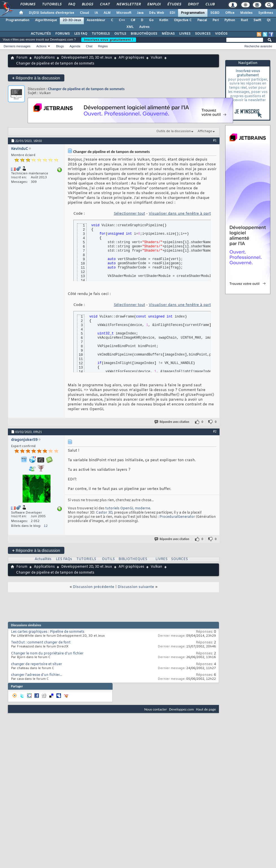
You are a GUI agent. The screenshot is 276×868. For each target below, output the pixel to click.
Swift (257, 20)
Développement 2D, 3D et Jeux (87, 58)
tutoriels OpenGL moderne (128, 509)
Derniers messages (17, 46)
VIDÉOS (221, 34)
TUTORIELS (101, 34)
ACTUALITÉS (41, 34)
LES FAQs (64, 559)
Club (210, 5)
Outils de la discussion (174, 131)
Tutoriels (52, 5)
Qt (269, 20)
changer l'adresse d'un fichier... (37, 675)
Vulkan (156, 58)
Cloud (84, 13)
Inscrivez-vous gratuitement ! (109, 40)
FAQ (71, 5)
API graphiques (131, 58)
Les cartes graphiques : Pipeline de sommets (48, 632)
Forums (28, 5)
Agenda (75, 46)
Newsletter (128, 5)
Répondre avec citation (172, 422)
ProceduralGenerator (177, 517)
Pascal (202, 20)
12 (46, 526)
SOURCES (203, 34)
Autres (144, 27)
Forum (22, 58)
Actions (41, 46)
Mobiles (246, 13)
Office (230, 13)
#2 (215, 431)
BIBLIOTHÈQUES (144, 34)
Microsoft (124, 13)
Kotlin (164, 20)
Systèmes (266, 13)
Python (230, 20)
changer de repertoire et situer (37, 664)
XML (130, 27)
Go (151, 20)
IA (96, 13)
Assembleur (96, 20)
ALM (107, 13)
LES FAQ (81, 34)
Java (140, 13)
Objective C (183, 20)
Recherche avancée (258, 46)
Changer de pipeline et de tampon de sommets (86, 89)
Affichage (205, 131)
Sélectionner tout (129, 214)
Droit (193, 5)
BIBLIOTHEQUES (133, 559)
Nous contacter (155, 709)
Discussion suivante (136, 587)
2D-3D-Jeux (72, 20)
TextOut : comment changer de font (41, 643)
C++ (122, 20)
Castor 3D (104, 513)
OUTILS (120, 34)
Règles (103, 46)
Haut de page (206, 709)
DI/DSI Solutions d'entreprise (52, 13)
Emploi (154, 5)
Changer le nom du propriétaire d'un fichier (47, 654)
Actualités (43, 559)
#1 (215, 140)
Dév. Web (156, 13)
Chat (105, 5)
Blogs (87, 5)
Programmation (193, 13)
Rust (244, 20)
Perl (216, 20)
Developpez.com (181, 709)
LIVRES (185, 34)
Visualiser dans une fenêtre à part (180, 214)
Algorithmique (46, 20)
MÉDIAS (168, 34)
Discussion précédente (94, 587)
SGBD (215, 13)
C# (133, 20)
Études (174, 5)
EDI (172, 13)
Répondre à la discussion (36, 78)
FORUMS (63, 34)
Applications (44, 58)
